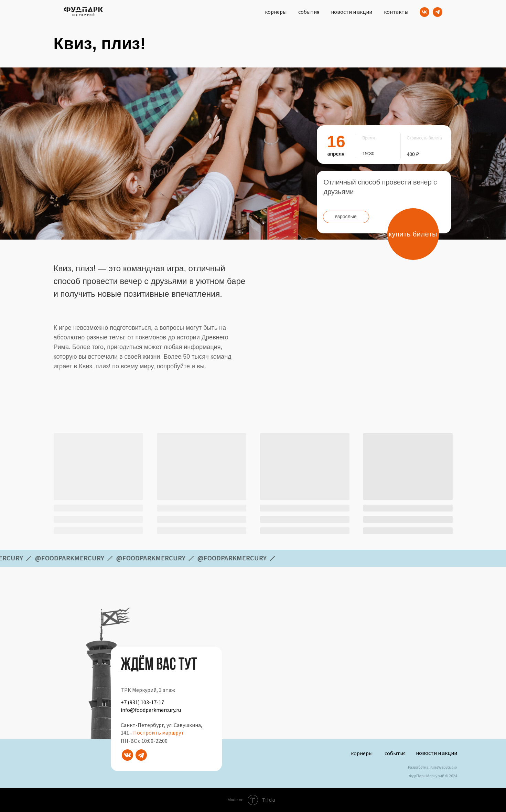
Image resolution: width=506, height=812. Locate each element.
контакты (396, 12)
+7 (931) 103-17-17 (142, 703)
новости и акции (352, 12)
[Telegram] (438, 12)
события (309, 12)
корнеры (276, 12)
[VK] (424, 12)
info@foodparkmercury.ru (151, 710)
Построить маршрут (159, 733)
